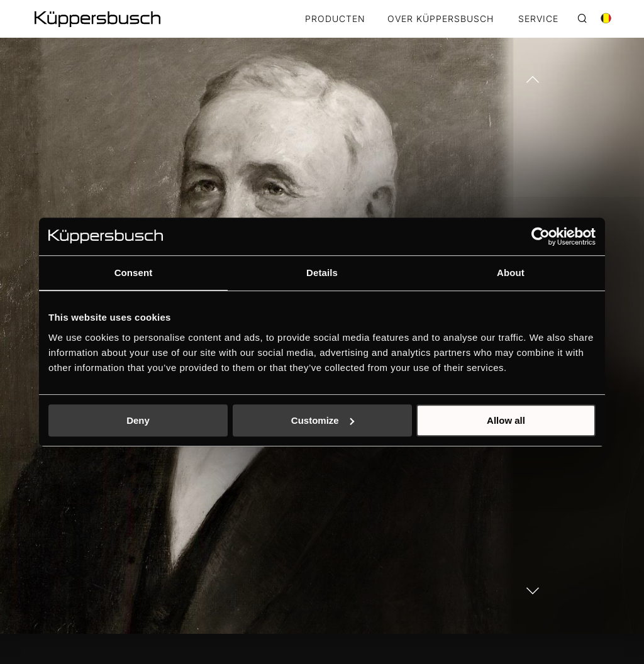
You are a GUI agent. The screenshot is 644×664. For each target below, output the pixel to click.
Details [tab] (322, 273)
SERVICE (538, 19)
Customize (323, 420)
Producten (335, 19)
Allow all (506, 420)
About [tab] (511, 273)
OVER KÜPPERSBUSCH (441, 19)
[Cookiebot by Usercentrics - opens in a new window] (541, 236)
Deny (138, 420)
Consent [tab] (134, 273)
